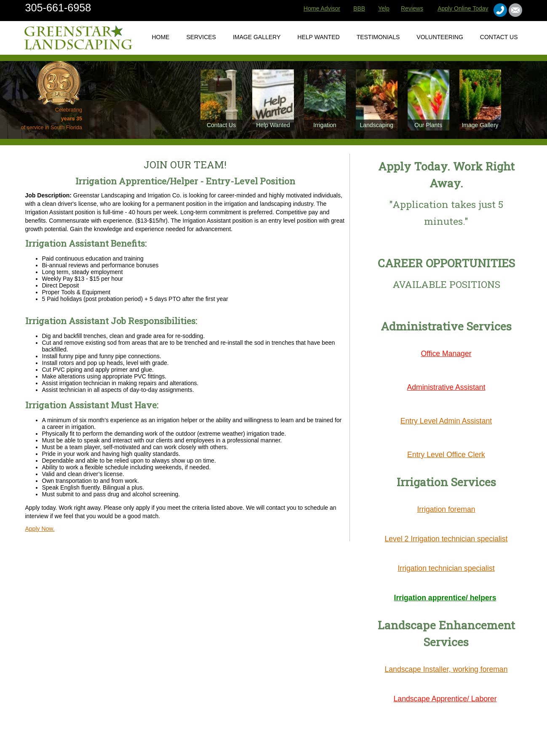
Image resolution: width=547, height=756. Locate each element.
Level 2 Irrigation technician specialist (446, 539)
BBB (359, 8)
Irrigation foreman (446, 509)
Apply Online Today (463, 8)
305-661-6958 (58, 8)
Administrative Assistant (446, 387)
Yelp (384, 8)
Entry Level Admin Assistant (446, 421)
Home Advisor (322, 8)
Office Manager (446, 354)
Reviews (412, 8)
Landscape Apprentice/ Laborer (445, 699)
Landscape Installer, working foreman (446, 669)
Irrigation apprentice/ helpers (445, 598)
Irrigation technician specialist (446, 568)
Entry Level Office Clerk (446, 455)
